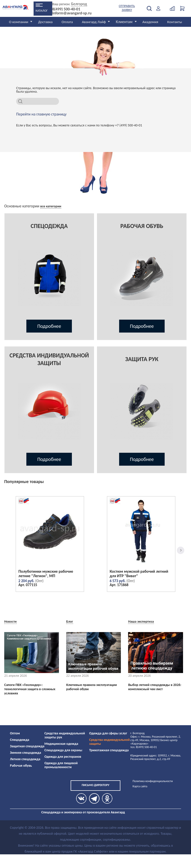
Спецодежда (20, 740)
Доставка (45, 22)
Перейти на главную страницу (41, 114)
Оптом (15, 733)
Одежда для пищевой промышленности (61, 765)
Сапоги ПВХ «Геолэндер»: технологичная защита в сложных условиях (30, 689)
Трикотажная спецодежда (109, 750)
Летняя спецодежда (25, 759)
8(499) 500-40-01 (66, 9)
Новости (10, 622)
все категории (51, 206)
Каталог (42, 11)
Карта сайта (140, 786)
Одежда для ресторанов (63, 757)
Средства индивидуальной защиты (110, 742)
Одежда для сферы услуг (108, 733)
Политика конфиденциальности (153, 781)
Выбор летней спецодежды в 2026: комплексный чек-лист (155, 687)
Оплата (67, 22)
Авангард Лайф (94, 22)
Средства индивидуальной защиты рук (65, 735)
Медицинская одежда (61, 744)
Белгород (79, 4)
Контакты (175, 22)
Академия (150, 22)
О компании (19, 22)
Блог (70, 622)
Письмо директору (95, 785)
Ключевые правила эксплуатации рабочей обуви (92, 687)
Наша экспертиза (141, 622)
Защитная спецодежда (27, 746)
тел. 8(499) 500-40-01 (143, 747)
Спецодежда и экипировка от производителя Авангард (83, 812)
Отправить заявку (127, 8)
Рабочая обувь (21, 766)
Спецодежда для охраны (63, 750)
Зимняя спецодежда (25, 753)
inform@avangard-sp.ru (72, 13)
